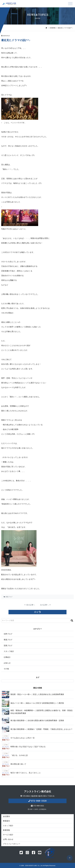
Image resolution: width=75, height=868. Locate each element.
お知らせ (7, 663)
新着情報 (53, 28)
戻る (37, 612)
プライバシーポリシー (12, 844)
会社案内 (6, 816)
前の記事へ (30, 605)
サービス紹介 (8, 835)
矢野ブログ (8, 634)
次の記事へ (45, 605)
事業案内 (6, 821)
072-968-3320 (39, 801)
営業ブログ (8, 646)
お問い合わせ (8, 839)
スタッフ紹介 (9, 651)
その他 (6, 669)
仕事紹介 (7, 657)
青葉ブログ (9, 597)
